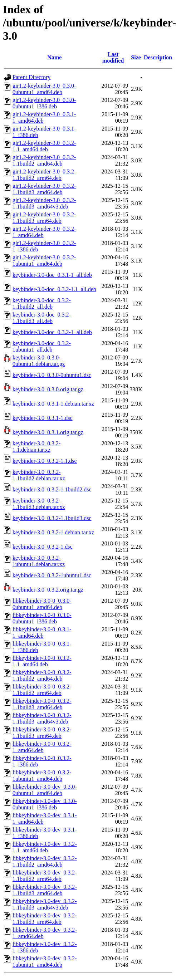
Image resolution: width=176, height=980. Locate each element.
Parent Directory (31, 77)
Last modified (113, 57)
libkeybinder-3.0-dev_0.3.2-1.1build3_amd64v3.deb (45, 904)
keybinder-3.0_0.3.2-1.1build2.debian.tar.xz (39, 475)
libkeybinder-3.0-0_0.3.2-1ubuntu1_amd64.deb (42, 776)
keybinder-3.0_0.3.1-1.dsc (43, 418)
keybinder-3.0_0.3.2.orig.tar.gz (48, 590)
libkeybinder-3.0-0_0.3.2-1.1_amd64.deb (42, 661)
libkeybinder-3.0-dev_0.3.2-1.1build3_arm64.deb (45, 919)
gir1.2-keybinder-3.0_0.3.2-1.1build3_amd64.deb (44, 189)
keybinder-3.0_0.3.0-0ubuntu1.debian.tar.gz (39, 361)
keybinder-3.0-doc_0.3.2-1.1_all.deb (54, 289)
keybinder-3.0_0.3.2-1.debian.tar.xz (53, 532)
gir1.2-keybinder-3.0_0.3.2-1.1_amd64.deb (44, 146)
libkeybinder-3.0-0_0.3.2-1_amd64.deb (42, 747)
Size (136, 57)
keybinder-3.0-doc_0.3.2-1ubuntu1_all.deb (42, 346)
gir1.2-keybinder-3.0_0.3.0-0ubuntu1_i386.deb (44, 103)
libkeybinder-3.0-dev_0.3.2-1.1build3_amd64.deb (45, 890)
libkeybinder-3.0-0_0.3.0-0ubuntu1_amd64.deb (42, 604)
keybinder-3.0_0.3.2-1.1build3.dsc (52, 518)
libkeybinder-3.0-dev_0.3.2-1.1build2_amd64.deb (45, 861)
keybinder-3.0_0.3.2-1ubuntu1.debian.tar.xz (39, 561)
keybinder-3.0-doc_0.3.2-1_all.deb (52, 332)
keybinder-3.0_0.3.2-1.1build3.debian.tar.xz (39, 504)
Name (54, 57)
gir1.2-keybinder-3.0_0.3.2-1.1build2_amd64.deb (44, 160)
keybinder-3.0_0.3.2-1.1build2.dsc (52, 489)
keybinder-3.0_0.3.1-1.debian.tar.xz (53, 404)
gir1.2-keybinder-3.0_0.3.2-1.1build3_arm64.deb (44, 218)
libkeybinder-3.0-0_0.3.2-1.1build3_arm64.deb (42, 733)
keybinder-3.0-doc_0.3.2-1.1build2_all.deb (42, 303)
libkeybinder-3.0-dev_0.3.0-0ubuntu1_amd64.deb (45, 790)
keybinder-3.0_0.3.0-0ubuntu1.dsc (52, 375)
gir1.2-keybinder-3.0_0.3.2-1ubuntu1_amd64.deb (44, 261)
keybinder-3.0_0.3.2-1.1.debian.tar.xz (36, 447)
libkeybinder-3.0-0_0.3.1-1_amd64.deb (42, 633)
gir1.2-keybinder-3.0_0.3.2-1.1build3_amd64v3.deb (44, 203)
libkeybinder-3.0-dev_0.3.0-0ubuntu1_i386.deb (45, 804)
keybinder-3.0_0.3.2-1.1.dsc (45, 461)
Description (158, 57)
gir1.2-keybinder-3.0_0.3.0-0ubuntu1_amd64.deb (44, 89)
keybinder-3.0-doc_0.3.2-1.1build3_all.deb (42, 318)
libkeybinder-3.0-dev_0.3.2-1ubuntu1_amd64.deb (45, 962)
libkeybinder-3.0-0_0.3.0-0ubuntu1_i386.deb (42, 618)
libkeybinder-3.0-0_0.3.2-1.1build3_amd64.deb (42, 704)
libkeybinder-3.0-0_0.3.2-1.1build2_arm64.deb (42, 690)
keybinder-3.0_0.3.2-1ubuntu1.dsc (52, 575)
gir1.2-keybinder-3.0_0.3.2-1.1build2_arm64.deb (44, 175)
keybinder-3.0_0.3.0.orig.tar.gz (48, 389)
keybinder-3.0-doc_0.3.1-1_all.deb (52, 275)
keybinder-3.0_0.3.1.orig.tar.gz (48, 432)
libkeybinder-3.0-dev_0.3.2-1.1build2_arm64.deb (45, 876)
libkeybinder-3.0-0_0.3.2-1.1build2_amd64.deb (42, 675)
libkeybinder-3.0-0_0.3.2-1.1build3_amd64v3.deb (42, 718)
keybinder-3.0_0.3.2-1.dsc (43, 547)
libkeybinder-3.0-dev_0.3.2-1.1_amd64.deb (45, 847)
